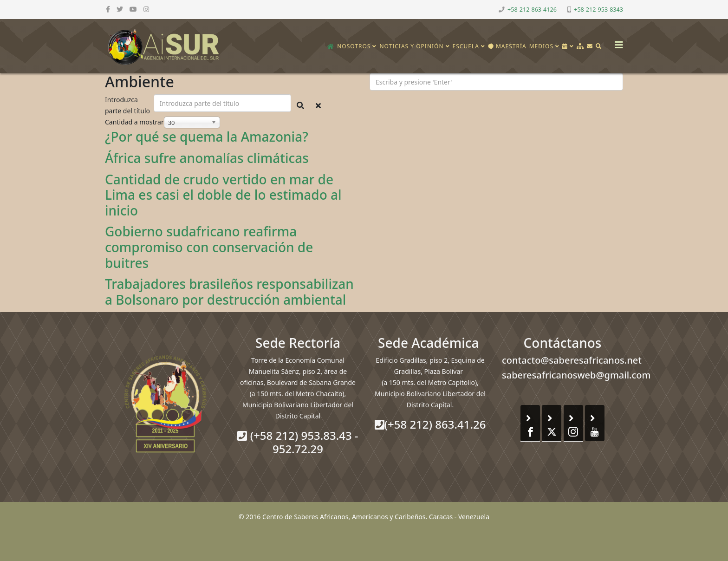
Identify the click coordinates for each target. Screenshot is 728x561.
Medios (541, 46)
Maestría (507, 46)
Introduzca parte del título (128, 105)
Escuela (466, 46)
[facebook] (108, 9)
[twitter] (120, 9)
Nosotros (354, 46)
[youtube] (133, 9)
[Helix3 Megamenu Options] (617, 42)
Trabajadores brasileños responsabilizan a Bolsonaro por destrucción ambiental (229, 292)
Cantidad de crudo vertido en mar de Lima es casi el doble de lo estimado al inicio (223, 195)
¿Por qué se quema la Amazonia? (207, 137)
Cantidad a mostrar (134, 122)
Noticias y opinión (411, 46)
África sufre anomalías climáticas (207, 158)
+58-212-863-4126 (532, 10)
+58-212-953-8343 (598, 10)
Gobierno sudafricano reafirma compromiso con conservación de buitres (209, 247)
